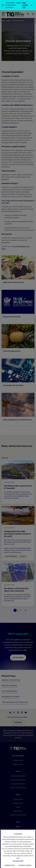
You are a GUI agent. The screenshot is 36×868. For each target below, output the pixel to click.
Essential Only (10, 865)
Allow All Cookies (25, 865)
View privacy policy (18, 861)
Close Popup (18, 834)
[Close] (32, 5)
